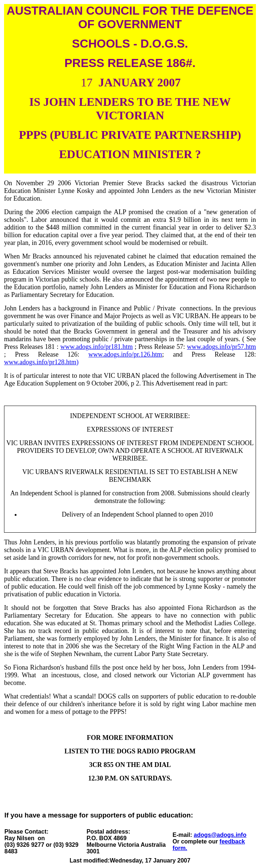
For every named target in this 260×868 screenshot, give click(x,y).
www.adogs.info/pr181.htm (97, 347)
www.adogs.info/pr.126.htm (125, 354)
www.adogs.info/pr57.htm (221, 347)
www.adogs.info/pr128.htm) (41, 362)
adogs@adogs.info (220, 835)
